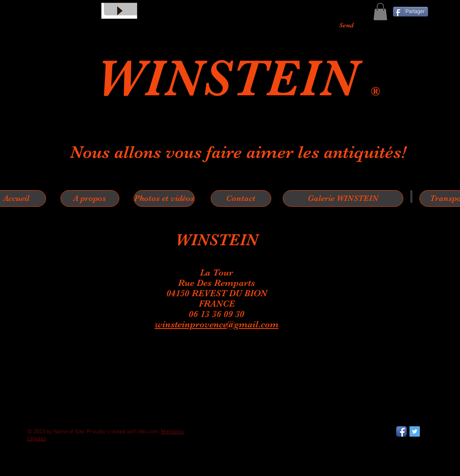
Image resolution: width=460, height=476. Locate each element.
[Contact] (241, 198)
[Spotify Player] (245, 384)
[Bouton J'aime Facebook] (48, 472)
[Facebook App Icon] (401, 431)
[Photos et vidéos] (164, 198)
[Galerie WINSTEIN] (343, 198)
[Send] (346, 25)
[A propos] (90, 198)
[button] (380, 12)
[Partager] (411, 12)
